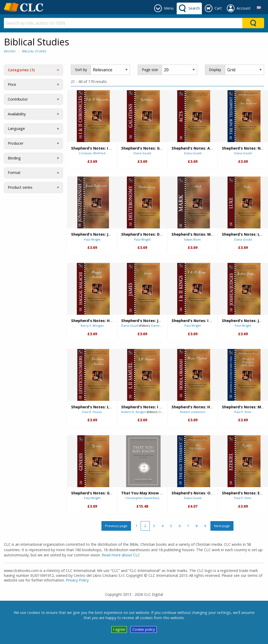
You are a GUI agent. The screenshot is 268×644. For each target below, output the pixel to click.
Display (215, 70)
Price (12, 84)
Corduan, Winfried (92, 153)
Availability (17, 114)
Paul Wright (92, 239)
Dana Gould (142, 153)
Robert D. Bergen (134, 412)
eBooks (10, 51)
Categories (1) (21, 70)
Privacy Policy (77, 580)
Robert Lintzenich (193, 412)
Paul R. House (92, 412)
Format (14, 173)
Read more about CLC (121, 555)
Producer (16, 143)
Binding (14, 158)
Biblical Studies (34, 51)
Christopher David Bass (142, 498)
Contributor (18, 99)
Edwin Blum (193, 239)
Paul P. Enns (243, 412)
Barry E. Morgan (92, 325)
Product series (20, 187)
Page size (150, 70)
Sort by (81, 70)
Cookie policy (144, 629)
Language (16, 128)
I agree (119, 629)
